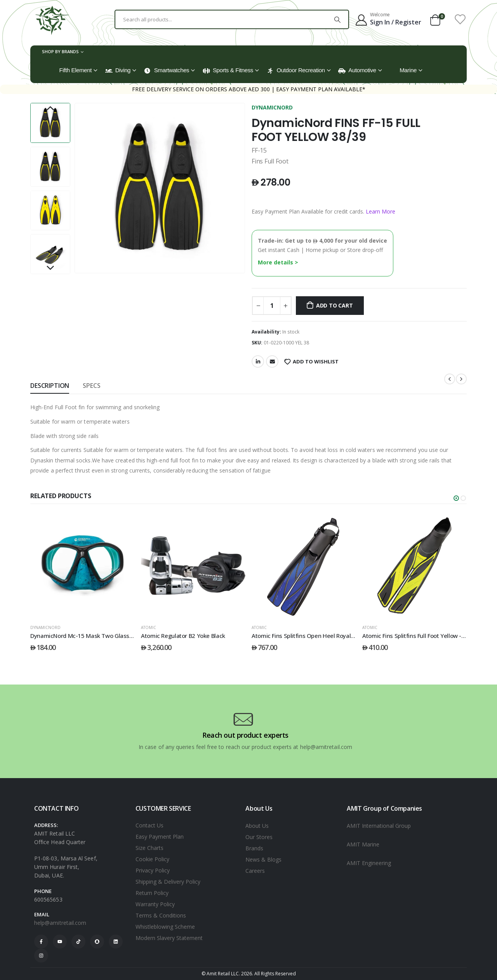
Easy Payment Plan (160, 837)
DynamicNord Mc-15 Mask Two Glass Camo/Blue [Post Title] (95, 636)
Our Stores (259, 837)
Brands (254, 848)
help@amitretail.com (60, 923)
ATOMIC (149, 627)
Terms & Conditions (161, 915)
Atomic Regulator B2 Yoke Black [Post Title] (183, 636)
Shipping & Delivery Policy (168, 882)
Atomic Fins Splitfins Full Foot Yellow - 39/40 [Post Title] (420, 636)
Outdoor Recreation (296, 70)
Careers (255, 871)
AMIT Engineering (369, 863)
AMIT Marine (363, 844)
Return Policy (152, 893)
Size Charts (149, 848)
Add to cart (335, 305)
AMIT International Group (379, 826)
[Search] (337, 19)
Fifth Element (76, 70)
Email (272, 361)
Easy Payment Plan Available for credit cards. (323, 211)
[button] (456, 498)
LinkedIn (258, 361)
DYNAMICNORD (272, 107)
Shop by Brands (60, 51)
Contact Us (149, 825)
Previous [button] (50, 109)
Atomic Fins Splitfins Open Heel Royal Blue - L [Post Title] (312, 636)
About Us (257, 826)
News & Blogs (263, 859)
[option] (50, 123)
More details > (278, 262)
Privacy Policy (153, 870)
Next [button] (50, 268)
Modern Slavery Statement (169, 938)
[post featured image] (83, 566)
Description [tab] (50, 386)
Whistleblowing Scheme (165, 927)
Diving (118, 70)
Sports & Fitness (228, 70)
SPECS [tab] (91, 386)
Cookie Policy (152, 859)
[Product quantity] (272, 306)
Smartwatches (167, 70)
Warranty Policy (155, 904)
